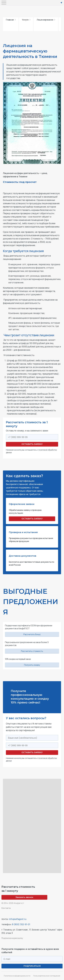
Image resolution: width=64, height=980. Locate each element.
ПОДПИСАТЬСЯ (32, 966)
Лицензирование (46, 20)
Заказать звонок (24, 897)
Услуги (26, 20)
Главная (11, 20)
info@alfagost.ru (18, 919)
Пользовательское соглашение (47, 976)
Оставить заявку (32, 444)
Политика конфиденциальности (17, 976)
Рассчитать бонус (32, 634)
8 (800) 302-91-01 (21, 924)
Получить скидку (32, 665)
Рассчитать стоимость (32, 651)
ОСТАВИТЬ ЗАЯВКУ (32, 519)
